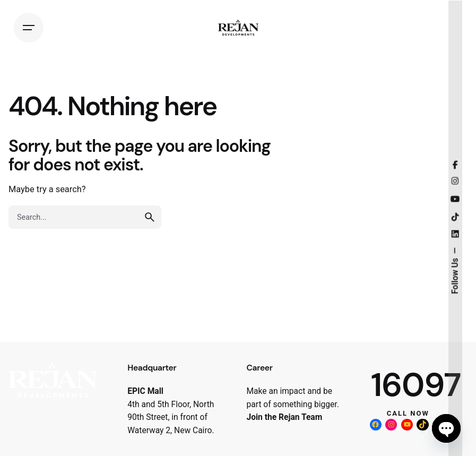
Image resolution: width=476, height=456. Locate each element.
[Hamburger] (29, 28)
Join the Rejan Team (285, 417)
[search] (150, 217)
